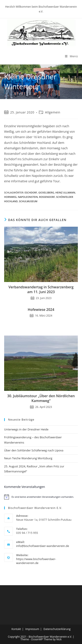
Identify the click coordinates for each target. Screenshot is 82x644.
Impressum (32, 629)
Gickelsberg (46, 192)
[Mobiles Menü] (71, 56)
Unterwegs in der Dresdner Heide (26, 429)
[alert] (41, 497)
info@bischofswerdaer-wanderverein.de (43, 546)
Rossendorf (47, 197)
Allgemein (53, 112)
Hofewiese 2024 (41, 310)
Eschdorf (31, 192)
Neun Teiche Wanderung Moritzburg (28, 458)
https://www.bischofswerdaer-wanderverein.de (36, 561)
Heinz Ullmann (65, 192)
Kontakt (16, 629)
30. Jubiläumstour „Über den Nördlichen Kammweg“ (41, 398)
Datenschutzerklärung (57, 629)
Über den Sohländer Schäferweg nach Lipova (34, 450)
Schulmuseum (28, 201)
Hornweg (10, 197)
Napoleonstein (28, 197)
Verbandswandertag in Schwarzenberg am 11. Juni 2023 (41, 289)
